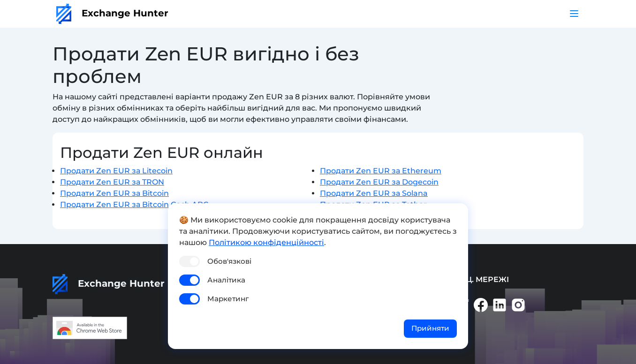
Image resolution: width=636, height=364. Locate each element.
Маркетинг (228, 299)
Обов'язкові (229, 261)
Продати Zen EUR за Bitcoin (114, 193)
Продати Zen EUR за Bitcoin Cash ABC (134, 204)
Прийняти (430, 328)
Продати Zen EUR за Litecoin (116, 171)
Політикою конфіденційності (266, 242)
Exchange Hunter (112, 13)
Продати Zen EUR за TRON (112, 182)
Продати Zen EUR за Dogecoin (379, 182)
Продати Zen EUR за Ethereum (381, 171)
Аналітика (226, 280)
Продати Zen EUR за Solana (374, 193)
